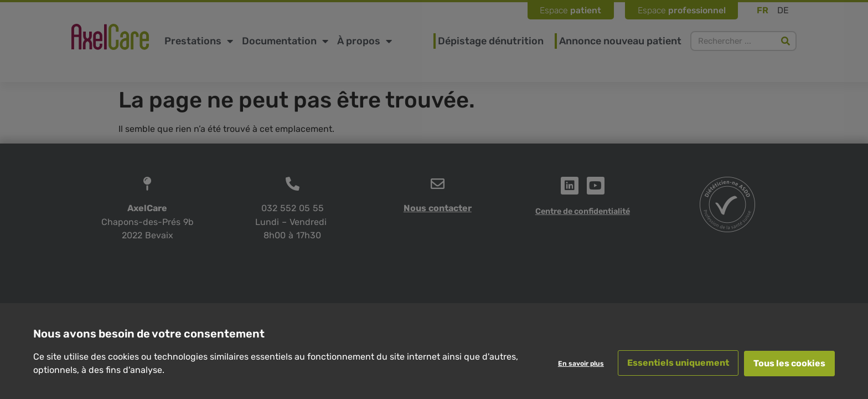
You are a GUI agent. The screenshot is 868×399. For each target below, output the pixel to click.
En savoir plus (580, 364)
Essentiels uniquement (677, 363)
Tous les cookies (789, 363)
